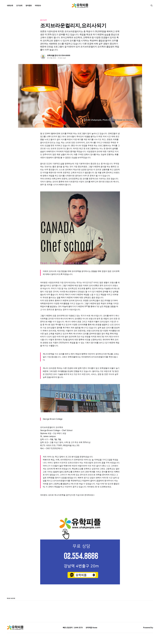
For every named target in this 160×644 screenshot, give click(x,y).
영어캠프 (29, 5)
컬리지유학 (44, 20)
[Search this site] (152, 6)
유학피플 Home (91, 627)
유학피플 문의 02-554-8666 (59, 55)
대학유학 (10, 5)
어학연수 (38, 5)
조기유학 (19, 5)
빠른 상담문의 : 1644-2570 (73, 627)
